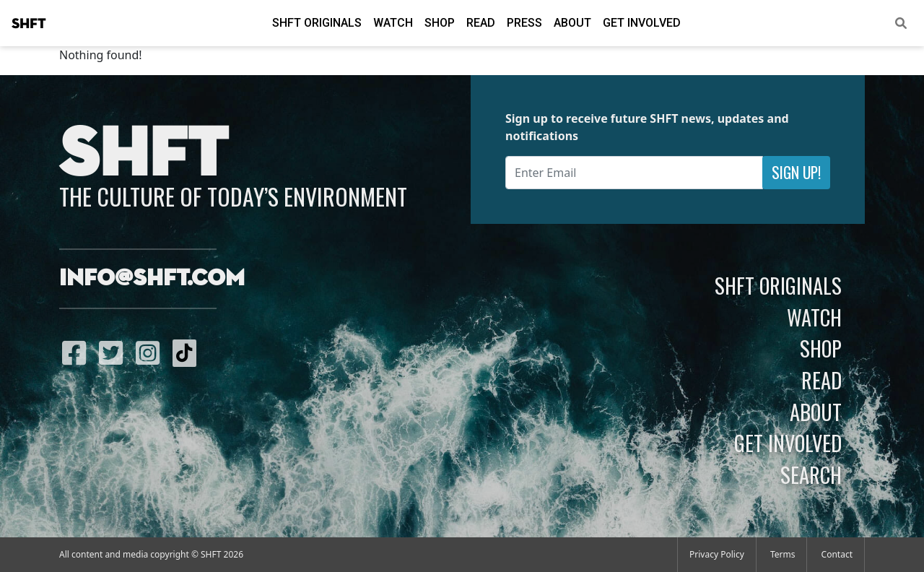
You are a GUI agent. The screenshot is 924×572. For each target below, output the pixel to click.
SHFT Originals (317, 23)
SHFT (29, 24)
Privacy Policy (717, 554)
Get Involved (642, 23)
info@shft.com (152, 279)
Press (524, 23)
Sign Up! (796, 172)
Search (811, 474)
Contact (837, 554)
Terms (783, 554)
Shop (440, 23)
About (572, 23)
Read (481, 23)
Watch (393, 23)
